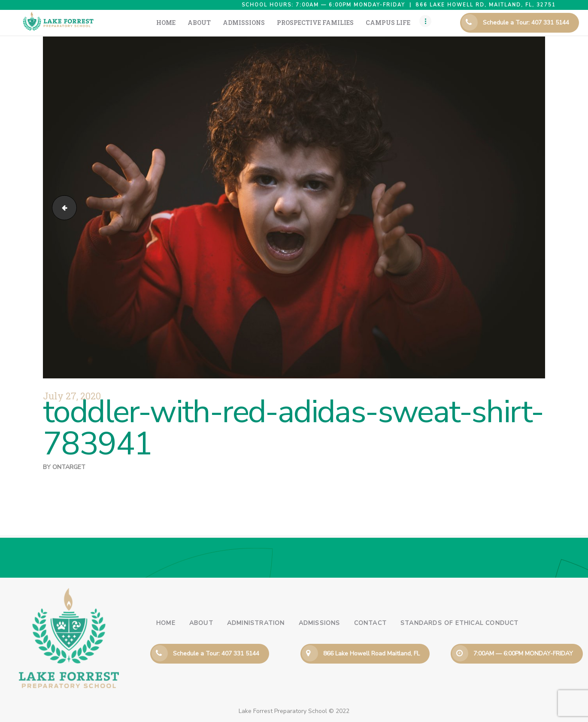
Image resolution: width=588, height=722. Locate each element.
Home (166, 623)
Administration (256, 623)
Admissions (320, 623)
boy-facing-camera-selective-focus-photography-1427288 (62, 207)
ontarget (69, 467)
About (201, 623)
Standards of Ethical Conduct (460, 623)
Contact (370, 623)
